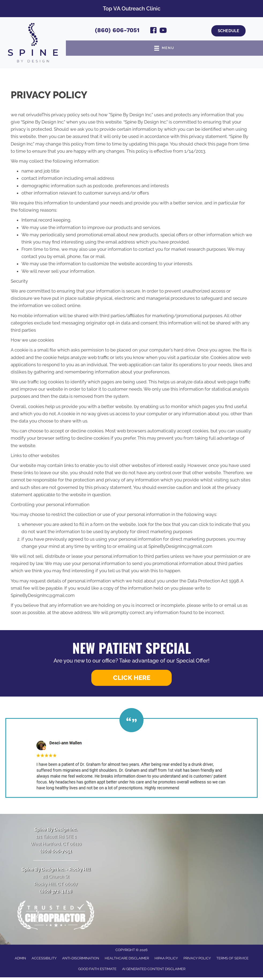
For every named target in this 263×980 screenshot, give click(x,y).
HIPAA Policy (166, 958)
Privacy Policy (197, 958)
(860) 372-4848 (56, 891)
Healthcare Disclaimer (127, 958)
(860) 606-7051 (117, 30)
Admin (20, 958)
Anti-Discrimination (81, 958)
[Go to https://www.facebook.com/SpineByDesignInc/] (153, 31)
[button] (131, 678)
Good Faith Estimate (97, 969)
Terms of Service (232, 958)
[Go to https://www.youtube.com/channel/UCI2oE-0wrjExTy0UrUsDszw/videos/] (163, 31)
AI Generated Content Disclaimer (154, 969)
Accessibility (44, 958)
